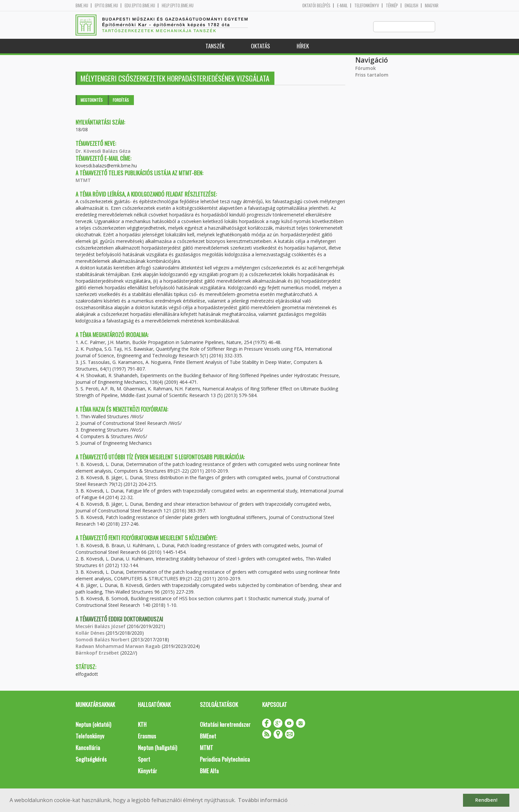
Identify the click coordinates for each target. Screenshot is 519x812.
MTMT (83, 180)
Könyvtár (147, 771)
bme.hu (82, 5)
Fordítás (121, 100)
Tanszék (215, 46)
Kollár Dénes (90, 633)
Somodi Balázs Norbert (103, 640)
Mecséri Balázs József (101, 627)
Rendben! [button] (486, 800)
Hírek (303, 46)
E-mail (342, 5)
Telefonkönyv (367, 5)
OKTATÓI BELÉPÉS (316, 5)
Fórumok (366, 68)
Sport (144, 759)
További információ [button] (263, 800)
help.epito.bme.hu (178, 5)
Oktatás (260, 46)
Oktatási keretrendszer (225, 725)
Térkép (392, 5)
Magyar (432, 5)
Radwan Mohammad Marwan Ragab (118, 646)
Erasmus (147, 736)
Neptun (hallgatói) (157, 748)
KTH (142, 725)
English (411, 5)
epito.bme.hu (106, 5)
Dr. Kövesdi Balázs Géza (103, 151)
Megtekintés (92, 100)
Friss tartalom (372, 75)
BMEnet (208, 736)
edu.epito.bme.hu (140, 5)
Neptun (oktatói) (93, 725)
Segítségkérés (91, 759)
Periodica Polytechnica (225, 759)
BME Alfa (209, 771)
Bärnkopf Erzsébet (97, 653)
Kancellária (88, 748)
